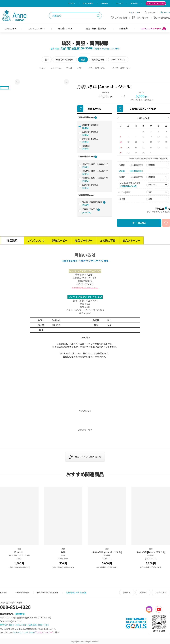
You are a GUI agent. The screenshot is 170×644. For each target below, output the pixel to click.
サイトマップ (161, 593)
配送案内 (134, 3)
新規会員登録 (88, 3)
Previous (17, 82)
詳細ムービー (60, 240)
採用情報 (143, 593)
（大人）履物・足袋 (96, 68)
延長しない (152, 185)
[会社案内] (20, 614)
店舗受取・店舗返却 (90, 126)
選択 (150, 192)
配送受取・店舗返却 (90, 133)
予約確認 (105, 3)
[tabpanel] (42, 82)
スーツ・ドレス (118, 59)
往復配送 (86, 147)
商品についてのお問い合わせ (88, 457)
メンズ (42, 68)
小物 (79, 68)
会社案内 (127, 593)
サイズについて (36, 240)
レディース (56, 68)
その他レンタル (65, 28)
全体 (47, 59)
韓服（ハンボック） (65, 59)
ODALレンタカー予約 (153, 28)
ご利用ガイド (10, 28)
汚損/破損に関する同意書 (76, 593)
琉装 (83, 59)
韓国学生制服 (98, 59)
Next (66, 82)
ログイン (71, 3)
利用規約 (4, 593)
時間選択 (152, 165)
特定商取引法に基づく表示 (48, 593)
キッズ (69, 68)
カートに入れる (139, 223)
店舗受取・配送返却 (90, 140)
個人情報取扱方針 (22, 593)
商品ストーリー (131, 240)
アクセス (119, 3)
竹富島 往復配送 (91, 211)
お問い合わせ (140, 18)
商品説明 (12, 240)
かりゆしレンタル (37, 28)
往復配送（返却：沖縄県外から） (96, 166)
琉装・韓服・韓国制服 (96, 28)
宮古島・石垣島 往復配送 (94, 204)
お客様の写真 (108, 240)
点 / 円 (134, 12)
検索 (98, 15)
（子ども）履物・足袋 (120, 68)
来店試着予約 (162, 18)
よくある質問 (119, 18)
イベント (165, 12)
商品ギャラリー (84, 240)
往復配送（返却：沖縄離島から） (96, 179)
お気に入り (150, 12)
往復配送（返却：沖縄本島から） (96, 172)
